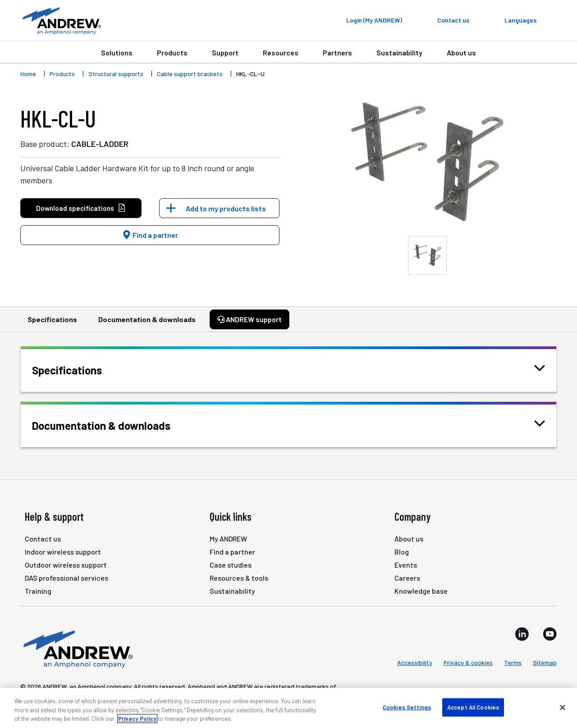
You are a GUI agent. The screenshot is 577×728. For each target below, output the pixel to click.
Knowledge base (421, 591)
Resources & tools (239, 578)
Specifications (52, 323)
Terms (513, 662)
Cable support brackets (190, 74)
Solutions (117, 52)
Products (172, 52)
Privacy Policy (137, 719)
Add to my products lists (226, 208)
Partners (337, 52)
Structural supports (116, 74)
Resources (281, 52)
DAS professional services (66, 578)
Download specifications (81, 208)
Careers (407, 578)
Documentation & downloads (147, 323)
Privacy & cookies (468, 662)
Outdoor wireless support (66, 565)
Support (225, 52)
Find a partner (150, 235)
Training (38, 591)
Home (28, 74)
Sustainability (399, 52)
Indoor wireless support (63, 552)
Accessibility (415, 662)
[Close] (563, 707)
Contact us (43, 539)
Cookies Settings (407, 707)
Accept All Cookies (473, 707)
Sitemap (545, 662)
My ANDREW (228, 539)
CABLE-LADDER (100, 144)
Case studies (231, 565)
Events (406, 565)
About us (461, 52)
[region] (288, 708)
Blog (402, 552)
